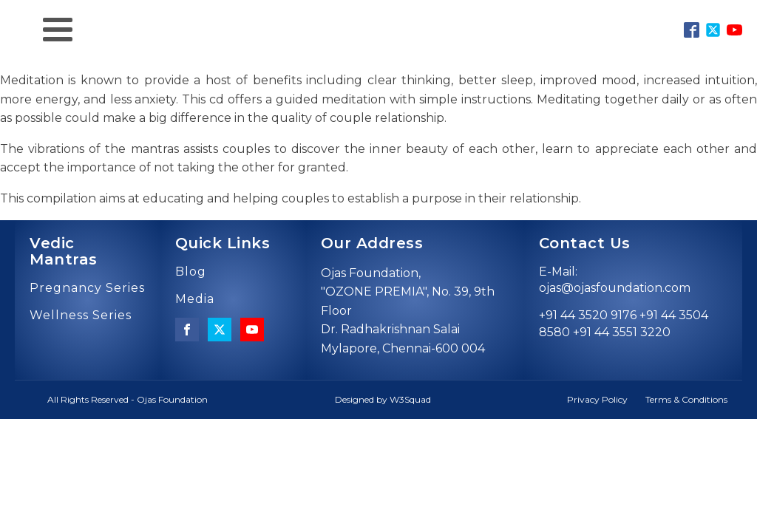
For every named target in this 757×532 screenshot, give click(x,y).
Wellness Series (81, 316)
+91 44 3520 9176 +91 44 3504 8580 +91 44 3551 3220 (624, 323)
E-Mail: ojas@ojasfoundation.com (615, 280)
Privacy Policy (597, 399)
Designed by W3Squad (383, 399)
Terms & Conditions (686, 399)
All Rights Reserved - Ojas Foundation (128, 399)
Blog (191, 272)
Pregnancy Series (87, 288)
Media (195, 299)
